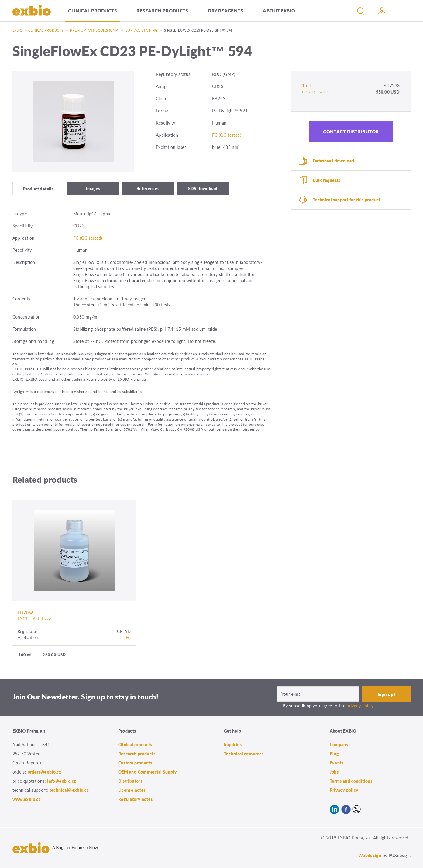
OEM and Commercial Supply (148, 772)
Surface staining (142, 30)
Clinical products (92, 10)
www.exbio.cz (27, 799)
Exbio (18, 30)
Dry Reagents (225, 10)
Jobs (334, 772)
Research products (162, 10)
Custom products (135, 763)
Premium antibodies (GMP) (95, 30)
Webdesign (370, 855)
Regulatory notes (136, 799)
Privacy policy (344, 790)
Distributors (130, 781)
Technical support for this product (347, 200)
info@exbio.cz (62, 781)
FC (128, 637)
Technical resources (244, 754)
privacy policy (360, 706)
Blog (334, 754)
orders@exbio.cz (45, 772)
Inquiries (233, 744)
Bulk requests (327, 180)
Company (339, 744)
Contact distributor (351, 131)
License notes (132, 790)
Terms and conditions (351, 781)
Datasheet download (334, 161)
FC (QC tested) (227, 135)
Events (337, 763)
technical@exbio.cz (69, 790)
